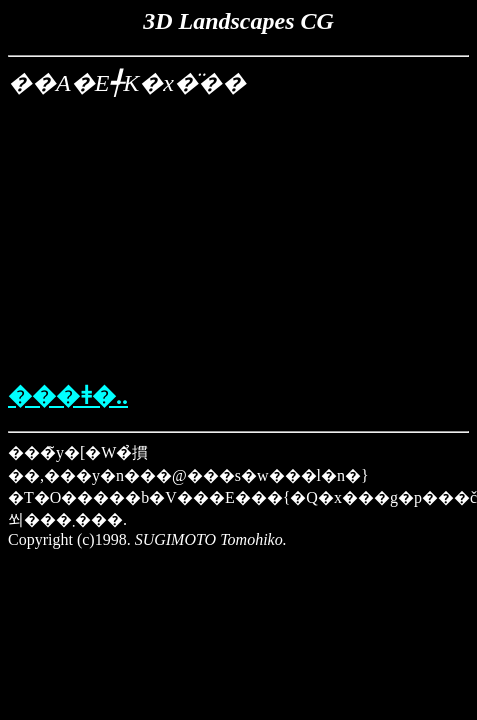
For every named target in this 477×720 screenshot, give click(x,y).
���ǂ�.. (68, 396)
